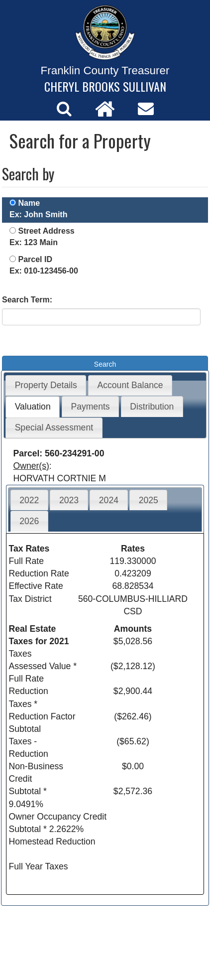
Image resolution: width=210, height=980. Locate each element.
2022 (29, 500)
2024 (109, 500)
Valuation (33, 407)
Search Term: (27, 300)
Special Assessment (54, 427)
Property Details (46, 385)
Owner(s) (31, 466)
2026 (29, 521)
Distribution (152, 407)
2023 (69, 500)
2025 (149, 500)
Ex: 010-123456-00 (44, 271)
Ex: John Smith (38, 214)
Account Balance (130, 385)
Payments (90, 407)
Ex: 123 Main (34, 242)
